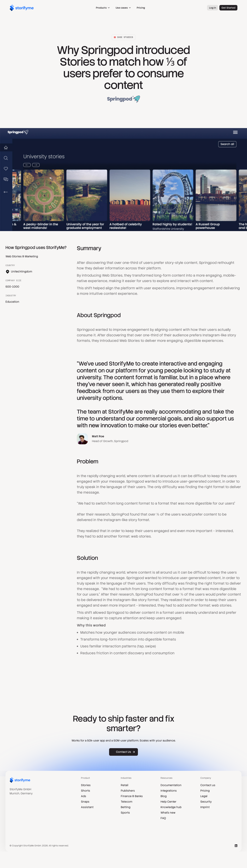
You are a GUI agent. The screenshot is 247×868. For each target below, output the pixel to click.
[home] (22, 8)
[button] (103, 8)
